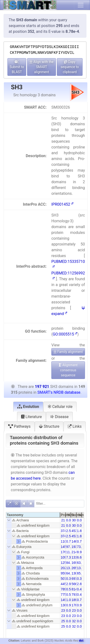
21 (63, 520)
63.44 (81, 563)
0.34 (69, 579)
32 (74, 621)
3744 (64, 531)
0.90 (80, 605)
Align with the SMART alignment (42, 67)
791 (74, 595)
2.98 (69, 584)
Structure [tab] (49, 426)
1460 (75, 541)
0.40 (80, 589)
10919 (65, 557)
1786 (75, 605)
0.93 (69, 605)
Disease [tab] (59, 417)
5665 (75, 584)
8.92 (80, 552)
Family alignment (68, 352)
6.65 (80, 557)
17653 (65, 552)
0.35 (80, 579)
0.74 (69, 541)
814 (74, 589)
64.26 (70, 573)
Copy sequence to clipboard (70, 67)
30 (74, 520)
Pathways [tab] (19, 426)
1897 (75, 600)
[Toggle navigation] (81, 5)
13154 (76, 557)
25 (63, 621)
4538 (75, 531)
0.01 (69, 520)
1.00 (69, 600)
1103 (64, 541)
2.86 (80, 584)
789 (63, 589)
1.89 (80, 531)
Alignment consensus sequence (68, 370)
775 (63, 595)
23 (63, 610)
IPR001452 (62, 204)
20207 (65, 568)
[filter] (59, 504)
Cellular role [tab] (60, 407)
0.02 (69, 610)
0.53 (69, 589)
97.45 (70, 547)
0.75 (80, 600)
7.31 (69, 557)
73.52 (81, 547)
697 (74, 579)
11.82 (70, 552)
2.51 (69, 531)
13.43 (81, 568)
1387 (64, 605)
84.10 (70, 563)
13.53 (70, 568)
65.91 (81, 573)
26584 (76, 568)
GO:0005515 (65, 334)
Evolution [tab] (28, 407)
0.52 (69, 595)
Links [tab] (75, 426)
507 (63, 579)
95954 (65, 573)
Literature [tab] (31, 417)
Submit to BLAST (17, 67)
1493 (64, 600)
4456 (64, 584)
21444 (76, 552)
